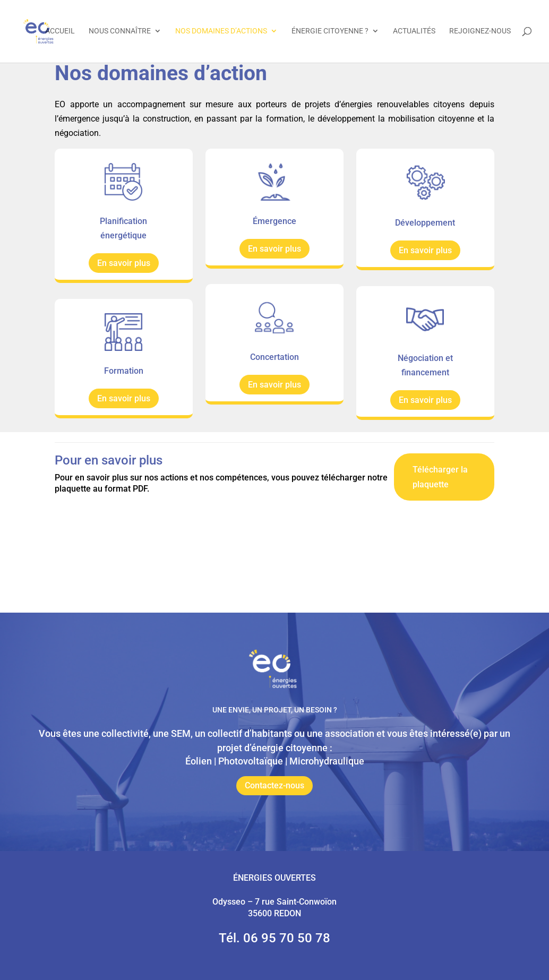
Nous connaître (120, 32)
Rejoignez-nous (480, 32)
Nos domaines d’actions (221, 32)
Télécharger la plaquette (440, 477)
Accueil (60, 32)
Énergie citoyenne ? (330, 32)
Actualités (414, 32)
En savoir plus (124, 263)
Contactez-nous (274, 785)
